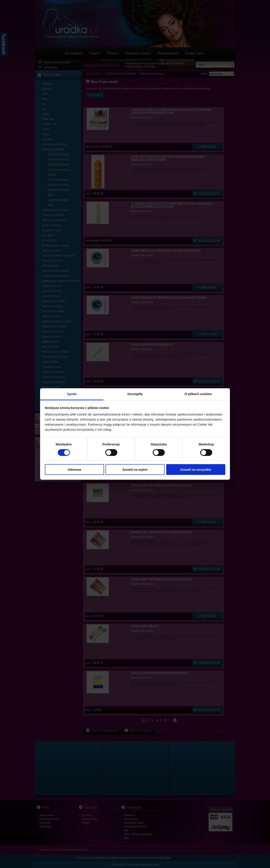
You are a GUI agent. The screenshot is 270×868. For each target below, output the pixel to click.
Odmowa (74, 470)
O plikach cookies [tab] (198, 394)
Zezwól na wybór (135, 470)
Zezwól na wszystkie (196, 470)
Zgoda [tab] (72, 394)
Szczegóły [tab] (135, 394)
